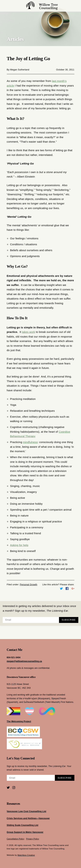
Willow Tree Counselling (42, 6)
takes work (29, 332)
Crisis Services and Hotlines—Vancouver (28, 818)
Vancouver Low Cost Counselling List (27, 811)
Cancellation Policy (16, 839)
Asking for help (19, 545)
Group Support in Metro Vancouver (25, 832)
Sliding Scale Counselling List (23, 825)
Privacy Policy (33, 839)
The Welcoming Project (19, 721)
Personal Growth (29, 584)
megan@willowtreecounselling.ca (24, 661)
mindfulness (30, 442)
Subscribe (69, 620)
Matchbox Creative (26, 855)
